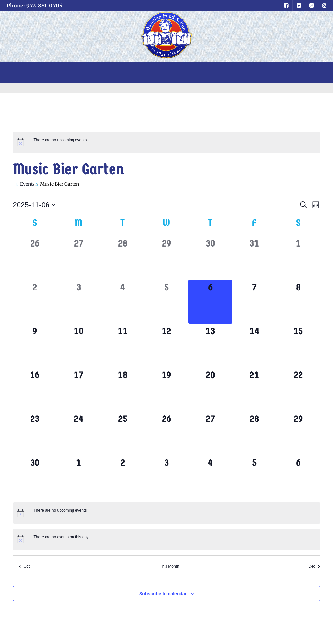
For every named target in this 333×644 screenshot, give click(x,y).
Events (27, 184)
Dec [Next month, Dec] (314, 566)
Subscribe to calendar (163, 594)
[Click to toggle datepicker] (34, 205)
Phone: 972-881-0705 (34, 6)
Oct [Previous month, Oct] (24, 566)
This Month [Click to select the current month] (169, 566)
